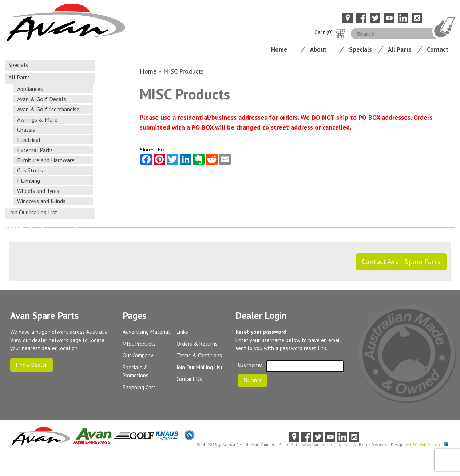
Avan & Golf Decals (41, 99)
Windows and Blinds (41, 201)
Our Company (138, 355)
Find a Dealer (31, 365)
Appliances (30, 89)
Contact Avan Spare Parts (401, 262)
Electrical (29, 140)
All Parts (400, 49)
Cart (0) (331, 32)
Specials (360, 49)
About (318, 49)
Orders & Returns (197, 344)
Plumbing (29, 181)
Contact (438, 49)
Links (182, 332)
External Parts (35, 150)
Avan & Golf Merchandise (48, 109)
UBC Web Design (425, 445)
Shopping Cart (139, 387)
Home (279, 49)
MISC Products (184, 71)
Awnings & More (37, 119)
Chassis (26, 130)
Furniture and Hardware (46, 160)
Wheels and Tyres (38, 191)
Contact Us (189, 379)
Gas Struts (30, 170)
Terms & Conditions (199, 355)
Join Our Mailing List (33, 212)
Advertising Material (146, 332)
